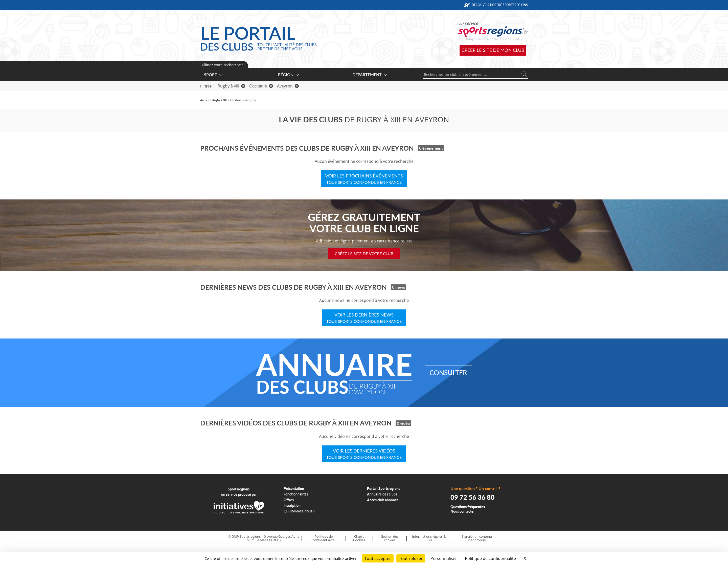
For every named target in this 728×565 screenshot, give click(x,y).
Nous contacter (463, 511)
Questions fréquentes (468, 507)
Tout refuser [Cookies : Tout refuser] (411, 558)
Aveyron (288, 86)
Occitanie (261, 86)
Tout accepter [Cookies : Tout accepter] (378, 558)
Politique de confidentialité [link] (490, 558)
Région (288, 74)
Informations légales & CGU (429, 538)
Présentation (294, 489)
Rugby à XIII (231, 86)
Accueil (205, 100)
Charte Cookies (359, 538)
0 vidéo (403, 423)
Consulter (448, 373)
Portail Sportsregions (384, 489)
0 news (399, 287)
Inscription (292, 505)
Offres (289, 500)
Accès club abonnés (383, 500)
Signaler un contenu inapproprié (477, 538)
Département (370, 74)
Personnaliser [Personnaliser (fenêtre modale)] (444, 558)
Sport (213, 74)
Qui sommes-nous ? (299, 511)
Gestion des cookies (390, 538)
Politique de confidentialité (324, 538)
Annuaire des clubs (382, 494)
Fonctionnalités (296, 494)
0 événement (431, 148)
